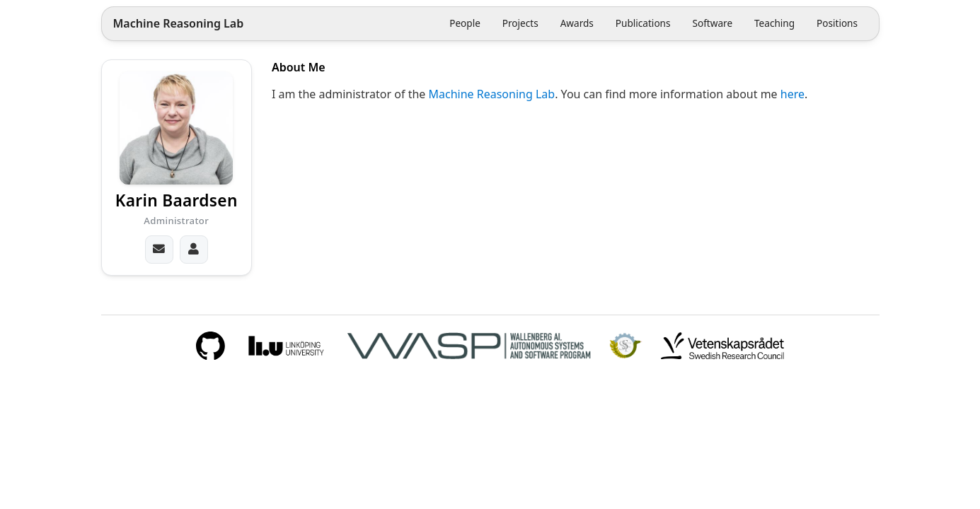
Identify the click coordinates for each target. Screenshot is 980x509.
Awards (577, 23)
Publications (643, 23)
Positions (837, 23)
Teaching (774, 23)
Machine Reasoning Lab (178, 24)
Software (712, 23)
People (465, 23)
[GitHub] (211, 346)
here (792, 94)
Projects (520, 23)
